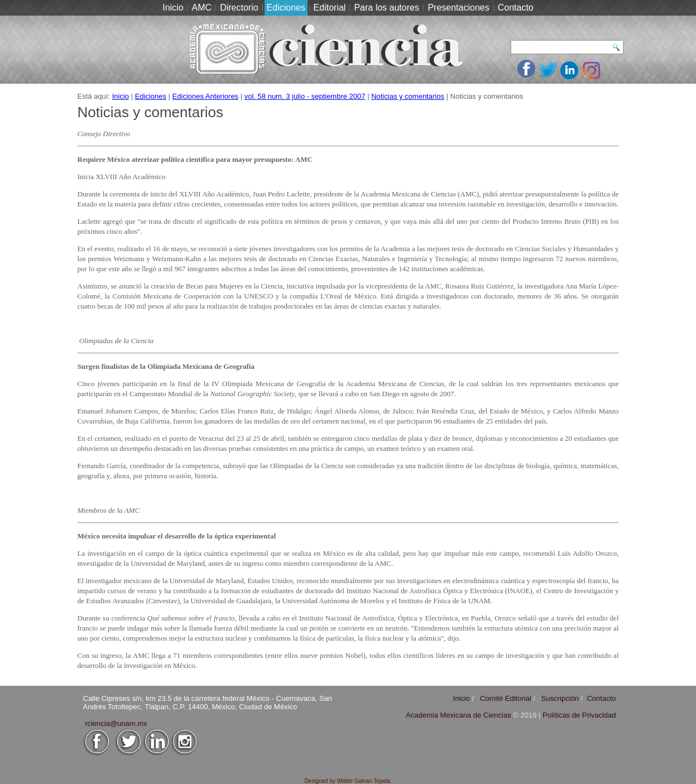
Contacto (516, 8)
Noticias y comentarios (408, 96)
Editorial (330, 8)
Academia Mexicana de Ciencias (459, 715)
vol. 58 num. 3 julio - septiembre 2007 (305, 96)
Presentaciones (458, 8)
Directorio (239, 8)
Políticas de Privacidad (579, 715)
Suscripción (560, 698)
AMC (202, 8)
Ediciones (286, 8)
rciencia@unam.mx (116, 723)
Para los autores (387, 8)
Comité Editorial (506, 698)
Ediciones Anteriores (206, 96)
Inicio (173, 8)
